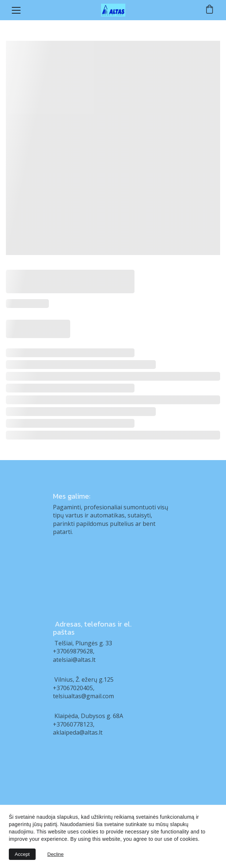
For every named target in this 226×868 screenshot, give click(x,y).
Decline (55, 854)
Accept (22, 854)
